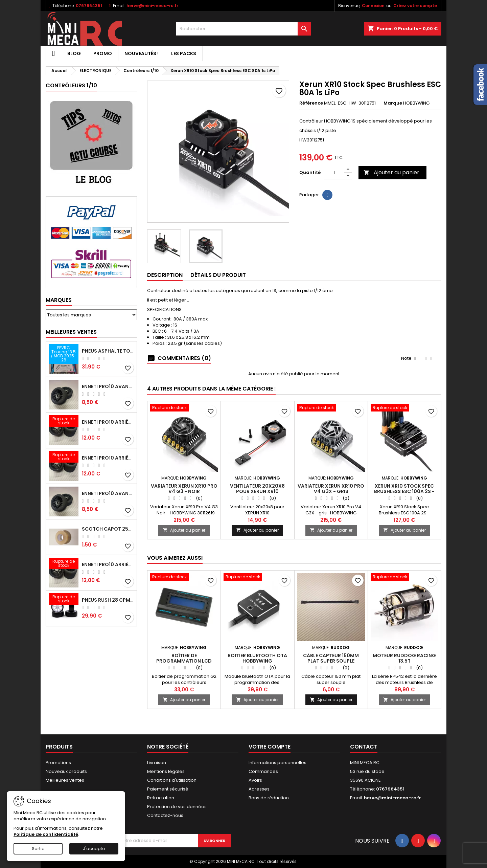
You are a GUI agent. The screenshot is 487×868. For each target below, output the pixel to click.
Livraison (157, 763)
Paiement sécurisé (168, 789)
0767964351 (89, 6)
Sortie (38, 849)
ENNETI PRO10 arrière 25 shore (108, 422)
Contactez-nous (165, 815)
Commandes (263, 771)
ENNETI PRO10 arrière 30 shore (108, 458)
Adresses (259, 789)
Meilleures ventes (65, 780)
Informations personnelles (277, 763)
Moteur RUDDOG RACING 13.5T (404, 658)
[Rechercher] (243, 29)
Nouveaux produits (66, 771)
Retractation (161, 798)
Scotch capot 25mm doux (108, 529)
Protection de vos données (177, 807)
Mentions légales (166, 771)
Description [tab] (165, 275)
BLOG (74, 53)
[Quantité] (334, 173)
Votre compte (270, 747)
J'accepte (94, 849)
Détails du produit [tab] (218, 275)
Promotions (58, 763)
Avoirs (255, 780)
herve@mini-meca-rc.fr (152, 6)
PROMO (103, 53)
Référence (311, 103)
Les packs (184, 53)
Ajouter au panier (391, 172)
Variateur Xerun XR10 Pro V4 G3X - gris (331, 489)
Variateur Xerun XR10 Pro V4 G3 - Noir (184, 489)
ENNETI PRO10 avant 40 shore (108, 493)
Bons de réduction (269, 798)
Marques (59, 300)
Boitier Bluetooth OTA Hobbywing (257, 658)
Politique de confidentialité (46, 834)
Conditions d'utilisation (172, 780)
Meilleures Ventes (71, 332)
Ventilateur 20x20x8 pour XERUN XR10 (257, 489)
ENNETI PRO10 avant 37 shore (108, 386)
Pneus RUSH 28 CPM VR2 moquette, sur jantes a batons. (108, 600)
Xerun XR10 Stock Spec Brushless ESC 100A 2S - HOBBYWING (404, 491)
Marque (393, 103)
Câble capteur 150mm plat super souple (331, 658)
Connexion (373, 6)
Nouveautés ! (142, 53)
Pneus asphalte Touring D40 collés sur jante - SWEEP (108, 351)
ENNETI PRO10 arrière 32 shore (108, 564)
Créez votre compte (415, 6)
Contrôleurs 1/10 (71, 85)
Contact (364, 747)
